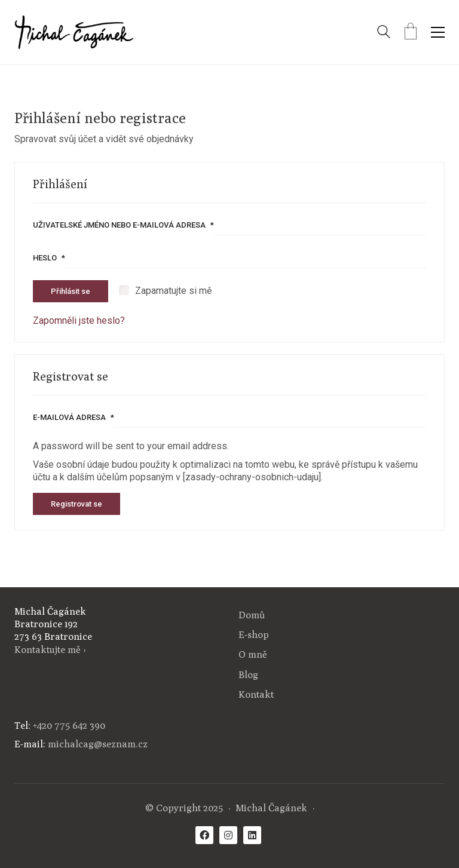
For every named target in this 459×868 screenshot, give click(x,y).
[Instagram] (228, 835)
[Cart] (411, 33)
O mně (253, 654)
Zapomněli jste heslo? (79, 320)
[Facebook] (204, 835)
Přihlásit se (71, 291)
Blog (248, 675)
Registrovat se (76, 504)
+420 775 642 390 (69, 726)
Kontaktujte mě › (50, 650)
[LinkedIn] (252, 835)
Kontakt (256, 694)
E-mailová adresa (74, 417)
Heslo (49, 258)
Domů (252, 615)
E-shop (254, 635)
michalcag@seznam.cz (98, 744)
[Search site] (384, 33)
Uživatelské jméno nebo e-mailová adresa (123, 225)
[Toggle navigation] (438, 32)
